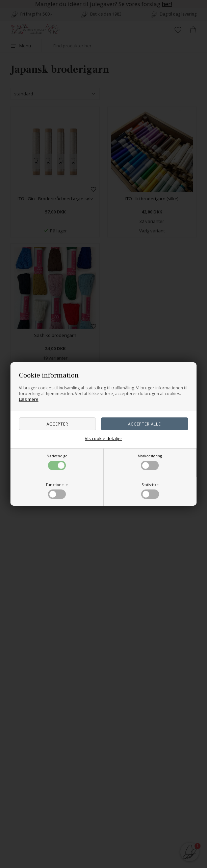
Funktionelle (57, 491)
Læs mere (29, 399)
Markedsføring (150, 462)
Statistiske (150, 491)
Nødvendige (57, 462)
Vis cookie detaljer (103, 438)
